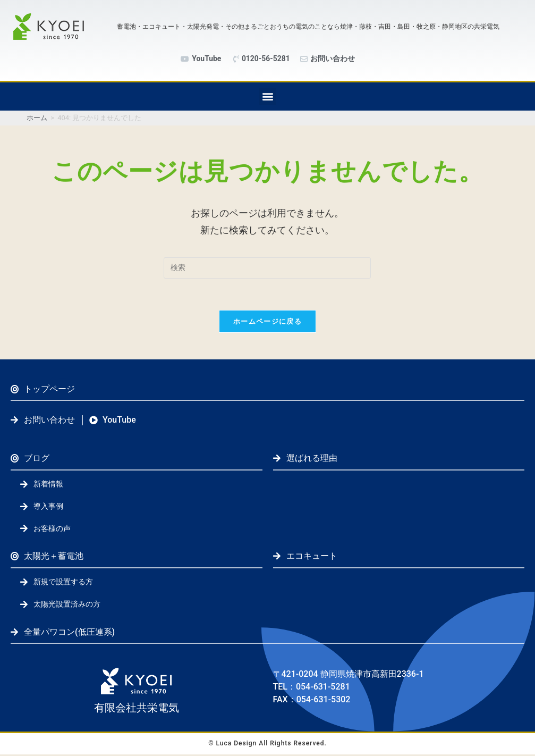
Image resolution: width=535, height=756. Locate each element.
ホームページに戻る (267, 322)
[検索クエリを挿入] (267, 268)
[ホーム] (37, 118)
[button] (267, 96)
